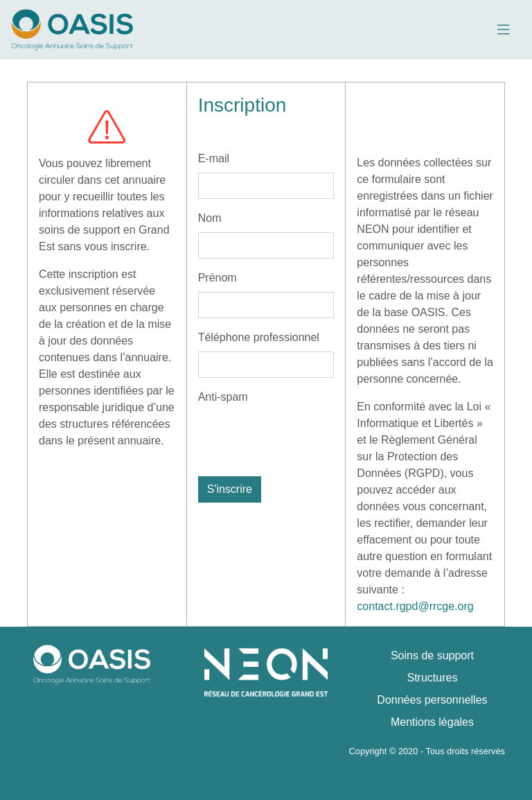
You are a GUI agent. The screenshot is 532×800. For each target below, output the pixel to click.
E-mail (214, 158)
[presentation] (303, 438)
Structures (433, 678)
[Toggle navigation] (503, 30)
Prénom (218, 278)
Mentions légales (432, 722)
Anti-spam (223, 397)
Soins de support (432, 655)
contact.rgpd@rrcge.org (415, 606)
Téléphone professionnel (259, 337)
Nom (210, 218)
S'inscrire (230, 489)
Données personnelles (432, 700)
